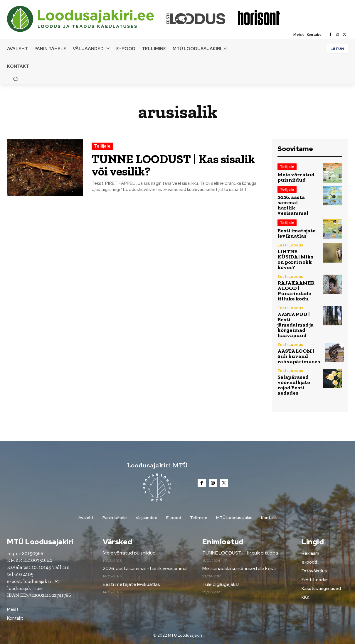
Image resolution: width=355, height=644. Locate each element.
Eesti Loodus (290, 245)
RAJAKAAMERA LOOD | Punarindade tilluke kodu (296, 291)
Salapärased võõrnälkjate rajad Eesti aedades (294, 385)
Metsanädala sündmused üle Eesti (239, 568)
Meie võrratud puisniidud (296, 177)
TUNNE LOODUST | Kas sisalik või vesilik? (175, 165)
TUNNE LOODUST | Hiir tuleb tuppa (240, 553)
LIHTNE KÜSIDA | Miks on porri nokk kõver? (295, 259)
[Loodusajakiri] (86, 19)
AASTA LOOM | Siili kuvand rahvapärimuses (299, 356)
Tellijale (102, 146)
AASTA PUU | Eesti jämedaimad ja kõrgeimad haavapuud (296, 325)
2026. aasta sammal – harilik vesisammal (293, 205)
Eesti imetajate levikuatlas (297, 233)
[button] (16, 79)
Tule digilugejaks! (221, 584)
